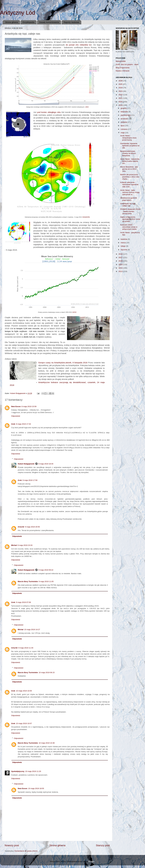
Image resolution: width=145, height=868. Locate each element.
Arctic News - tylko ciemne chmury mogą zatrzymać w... (130, 192)
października (126, 115)
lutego (123, 246)
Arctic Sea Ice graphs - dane (127, 64)
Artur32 (21, 527)
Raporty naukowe (71, 22)
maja (123, 133)
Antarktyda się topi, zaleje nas (128, 205)
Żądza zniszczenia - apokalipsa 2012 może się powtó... (130, 219)
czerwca (124, 129)
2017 (121, 257)
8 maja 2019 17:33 (23, 424)
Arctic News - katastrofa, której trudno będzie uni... (130, 161)
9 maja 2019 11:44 (26, 648)
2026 (121, 81)
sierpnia (124, 122)
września (124, 119)
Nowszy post (12, 845)
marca (123, 243)
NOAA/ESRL (86, 217)
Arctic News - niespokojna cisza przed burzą (128, 138)
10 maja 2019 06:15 (47, 672)
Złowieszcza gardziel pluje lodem (129, 199)
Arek (13, 424)
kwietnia (124, 239)
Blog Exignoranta (123, 68)
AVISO (74, 312)
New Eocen (16, 406)
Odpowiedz (16, 416)
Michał (14, 545)
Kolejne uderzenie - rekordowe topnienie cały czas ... (129, 184)
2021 (121, 98)
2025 (121, 84)
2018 (121, 254)
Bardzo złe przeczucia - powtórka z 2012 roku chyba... (130, 177)
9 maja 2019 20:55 (32, 527)
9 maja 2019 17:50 (30, 480)
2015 (121, 264)
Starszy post (103, 845)
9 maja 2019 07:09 (23, 602)
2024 (121, 88)
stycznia (124, 250)
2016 (121, 261)
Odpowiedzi (19, 459)
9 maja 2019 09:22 (46, 570)
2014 (121, 268)
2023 (121, 91)
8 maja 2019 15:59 (29, 406)
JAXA (87, 107)
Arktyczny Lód (18, 13)
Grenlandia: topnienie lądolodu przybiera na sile (130, 146)
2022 (121, 95)
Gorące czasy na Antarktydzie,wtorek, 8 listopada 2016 (63, 363)
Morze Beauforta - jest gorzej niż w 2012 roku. (129, 169)
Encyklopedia (28, 22)
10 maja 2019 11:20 (33, 771)
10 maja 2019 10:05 (24, 691)
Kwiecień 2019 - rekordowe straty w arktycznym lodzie (129, 227)
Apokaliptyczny (18, 771)
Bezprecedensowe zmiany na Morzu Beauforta (128, 153)
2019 (121, 105)
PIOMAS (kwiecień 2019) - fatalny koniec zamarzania (130, 211)
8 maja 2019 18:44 (46, 464)
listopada (125, 112)
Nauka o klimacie (123, 71)
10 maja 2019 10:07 (24, 723)
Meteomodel (121, 61)
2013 (121, 271)
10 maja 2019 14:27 (32, 630)
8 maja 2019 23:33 (25, 545)
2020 (121, 102)
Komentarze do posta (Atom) (26, 851)
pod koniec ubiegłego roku (49, 112)
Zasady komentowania (49, 22)
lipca (123, 126)
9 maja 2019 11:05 (46, 581)
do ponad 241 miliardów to (78, 45)
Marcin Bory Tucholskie (28, 581)
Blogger (92, 861)
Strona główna (12, 22)
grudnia (124, 108)
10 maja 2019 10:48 (47, 743)
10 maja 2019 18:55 (36, 788)
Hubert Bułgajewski (26, 464)
